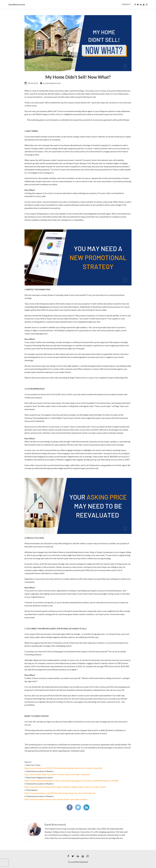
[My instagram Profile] (147, 5)
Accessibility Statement (78, 862)
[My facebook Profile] (135, 5)
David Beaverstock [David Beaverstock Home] (19, 5)
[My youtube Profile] (144, 5)
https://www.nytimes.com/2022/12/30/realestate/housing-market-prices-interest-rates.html (63, 768)
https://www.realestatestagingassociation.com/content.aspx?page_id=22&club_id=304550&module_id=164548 (71, 781)
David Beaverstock (55, 825)
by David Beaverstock (50, 83)
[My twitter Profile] (138, 5)
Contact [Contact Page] (126, 4)
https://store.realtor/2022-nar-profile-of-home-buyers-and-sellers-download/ (57, 774)
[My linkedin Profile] (141, 5)
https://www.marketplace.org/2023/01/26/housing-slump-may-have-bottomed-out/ (60, 793)
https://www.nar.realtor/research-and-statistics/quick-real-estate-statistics (56, 799)
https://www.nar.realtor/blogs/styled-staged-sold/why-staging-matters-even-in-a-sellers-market (65, 787)
